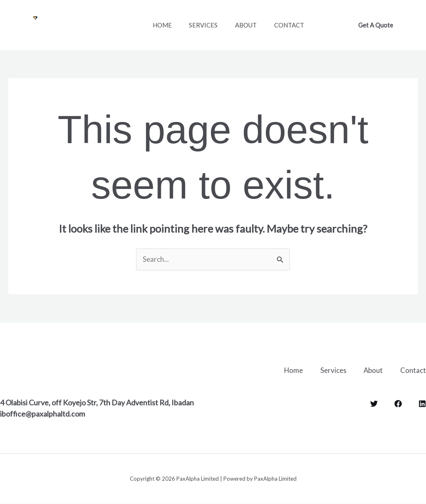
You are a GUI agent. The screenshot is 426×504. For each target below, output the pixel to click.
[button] (376, 25)
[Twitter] (374, 403)
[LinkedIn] (422, 403)
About (255, 25)
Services (209, 25)
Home (164, 25)
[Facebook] (398, 403)
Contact (301, 25)
